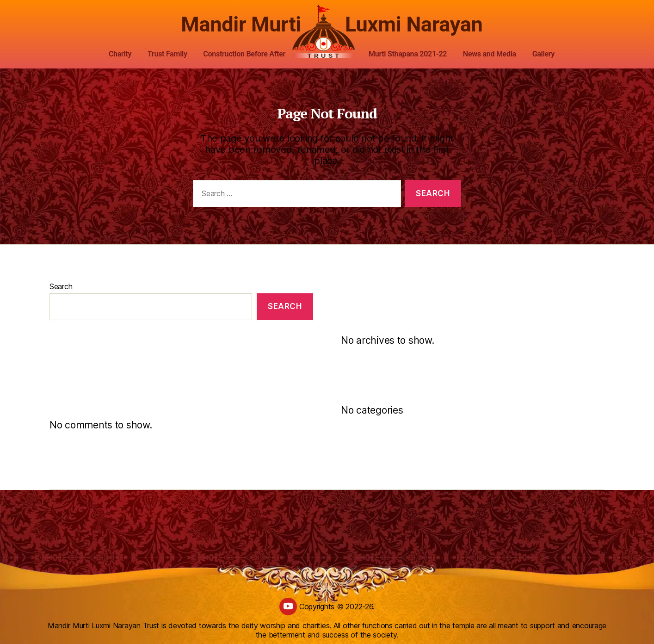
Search (61, 286)
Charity (120, 54)
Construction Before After (244, 54)
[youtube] (288, 607)
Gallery (543, 54)
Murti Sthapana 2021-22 (408, 54)
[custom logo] (327, 32)
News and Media (490, 54)
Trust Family (167, 54)
